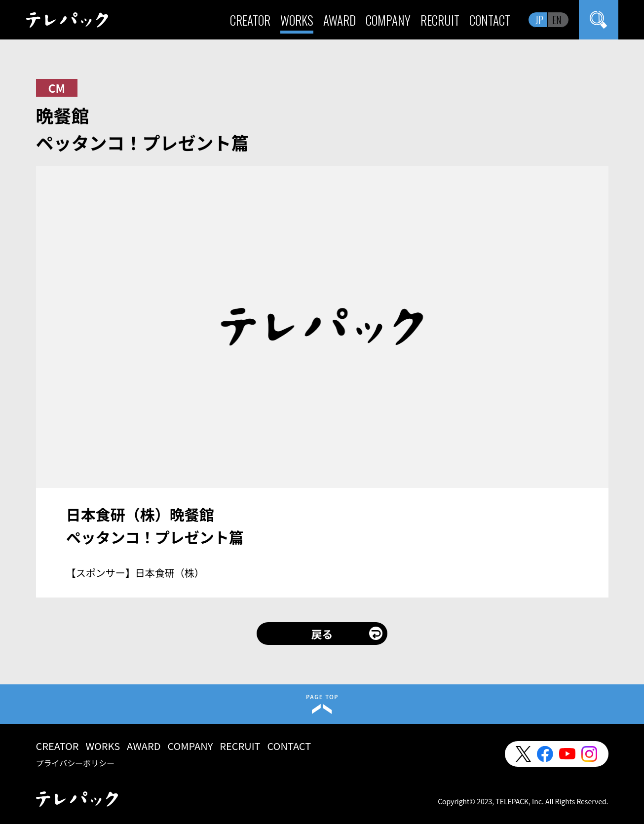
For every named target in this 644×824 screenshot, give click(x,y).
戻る (322, 634)
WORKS (297, 20)
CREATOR (250, 20)
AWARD (340, 20)
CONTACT (490, 20)
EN (557, 20)
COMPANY (388, 20)
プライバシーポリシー (76, 763)
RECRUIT (440, 20)
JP (539, 20)
